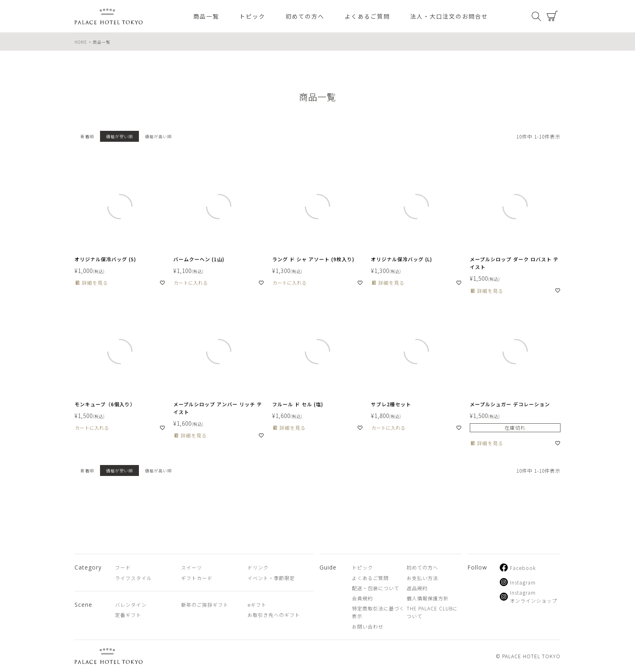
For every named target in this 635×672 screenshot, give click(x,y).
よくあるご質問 (367, 16)
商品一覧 (206, 16)
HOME (81, 42)
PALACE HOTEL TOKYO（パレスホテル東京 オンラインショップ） (109, 16)
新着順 (87, 136)
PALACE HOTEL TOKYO (109, 656)
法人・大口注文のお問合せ (449, 16)
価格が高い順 (158, 136)
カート (552, 16)
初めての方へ (305, 16)
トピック (252, 16)
